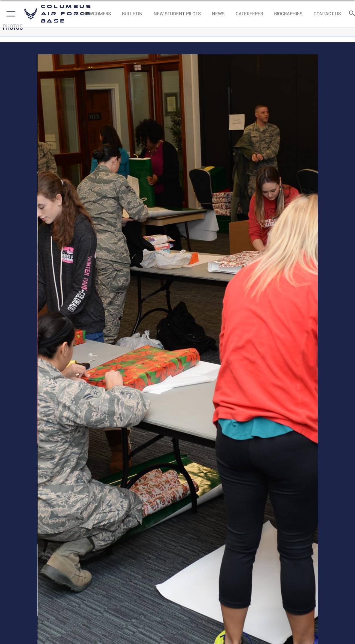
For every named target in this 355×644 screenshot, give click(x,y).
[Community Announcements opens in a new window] (132, 14)
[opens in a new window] (249, 14)
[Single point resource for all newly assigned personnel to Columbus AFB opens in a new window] (97, 14)
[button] (10, 14)
